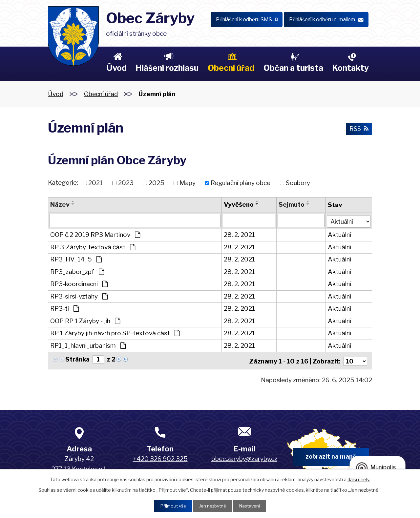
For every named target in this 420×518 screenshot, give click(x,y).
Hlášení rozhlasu (167, 68)
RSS (358, 129)
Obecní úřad (231, 68)
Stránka (77, 359)
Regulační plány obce (241, 183)
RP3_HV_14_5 (76, 259)
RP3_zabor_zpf (77, 271)
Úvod (116, 68)
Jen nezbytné (212, 506)
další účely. (359, 479)
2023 (126, 183)
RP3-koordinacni (79, 283)
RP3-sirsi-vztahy (79, 296)
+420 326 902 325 (160, 456)
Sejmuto (291, 205)
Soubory (298, 183)
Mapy (188, 183)
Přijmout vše (171, 506)
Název (60, 205)
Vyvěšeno (239, 205)
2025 (157, 183)
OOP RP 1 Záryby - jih (85, 320)
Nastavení (252, 506)
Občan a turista (293, 68)
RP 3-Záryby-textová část (93, 247)
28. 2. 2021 (239, 234)
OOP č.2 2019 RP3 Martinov (95, 234)
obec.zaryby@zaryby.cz (244, 456)
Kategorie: (63, 183)
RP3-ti (64, 308)
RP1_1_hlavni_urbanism (88, 345)
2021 (95, 183)
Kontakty (350, 68)
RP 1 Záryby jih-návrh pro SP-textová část (115, 332)
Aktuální (339, 234)
